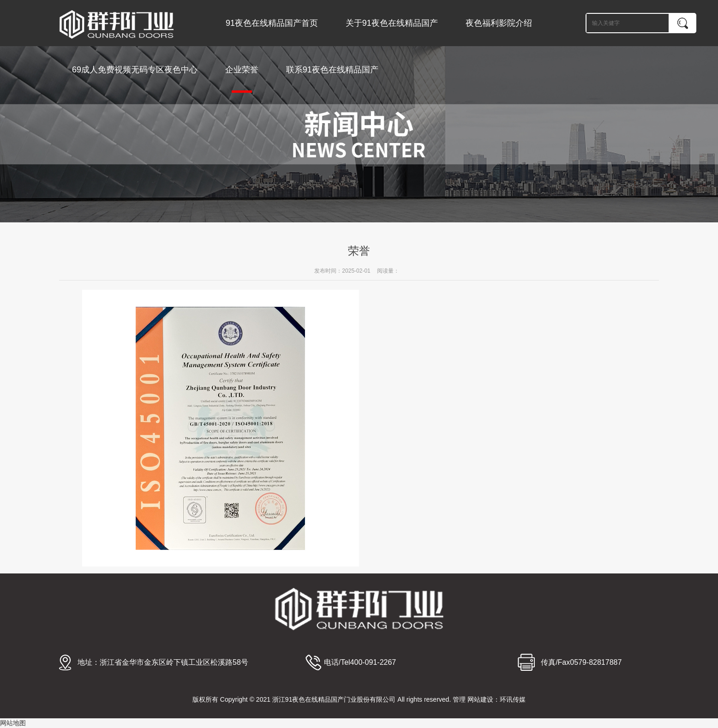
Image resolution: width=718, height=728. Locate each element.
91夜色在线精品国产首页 (272, 23)
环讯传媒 (513, 699)
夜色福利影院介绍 (499, 23)
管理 (459, 699)
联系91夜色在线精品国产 (332, 70)
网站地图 (13, 723)
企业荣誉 (242, 79)
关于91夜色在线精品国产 (392, 23)
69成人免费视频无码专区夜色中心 (135, 70)
